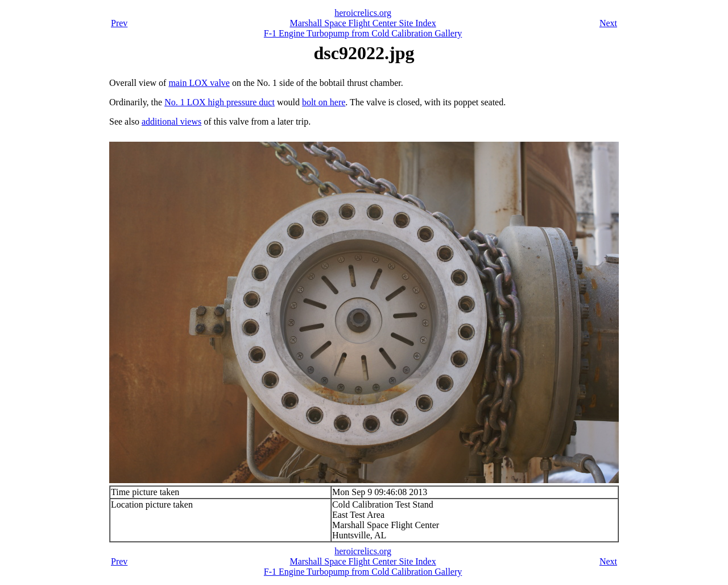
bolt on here (324, 102)
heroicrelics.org (363, 13)
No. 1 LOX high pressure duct (220, 102)
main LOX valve (199, 83)
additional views (171, 121)
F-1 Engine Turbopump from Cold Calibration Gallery (363, 33)
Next (608, 23)
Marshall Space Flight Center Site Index (363, 23)
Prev (119, 23)
